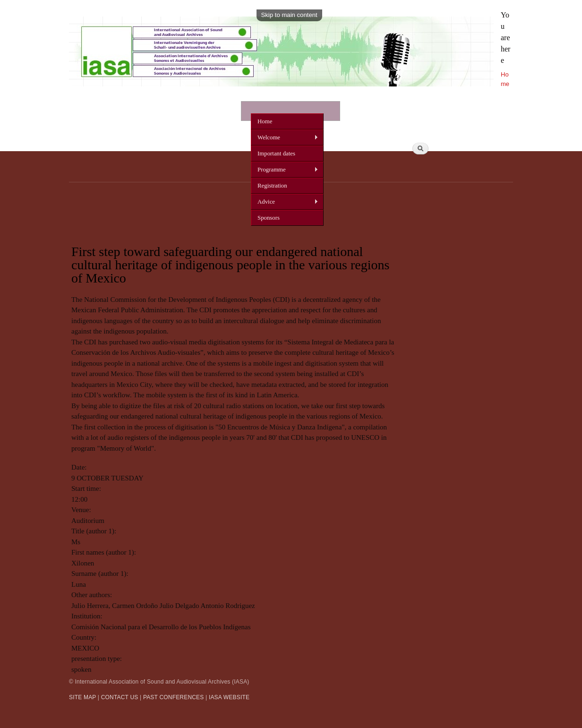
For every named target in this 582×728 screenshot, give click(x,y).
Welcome (285, 138)
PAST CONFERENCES (174, 697)
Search (501, 127)
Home (265, 121)
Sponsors (269, 218)
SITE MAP (82, 697)
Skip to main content (289, 15)
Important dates (276, 154)
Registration (272, 186)
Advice (285, 202)
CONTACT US (120, 697)
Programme (285, 170)
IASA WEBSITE (229, 697)
